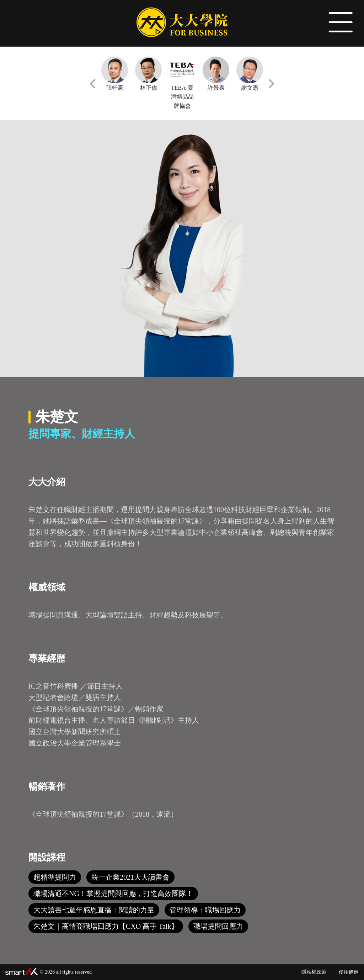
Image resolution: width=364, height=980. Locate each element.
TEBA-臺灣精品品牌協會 (182, 83)
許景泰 (216, 74)
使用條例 (349, 972)
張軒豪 (115, 74)
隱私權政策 (314, 972)
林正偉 (148, 74)
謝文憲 (250, 74)
